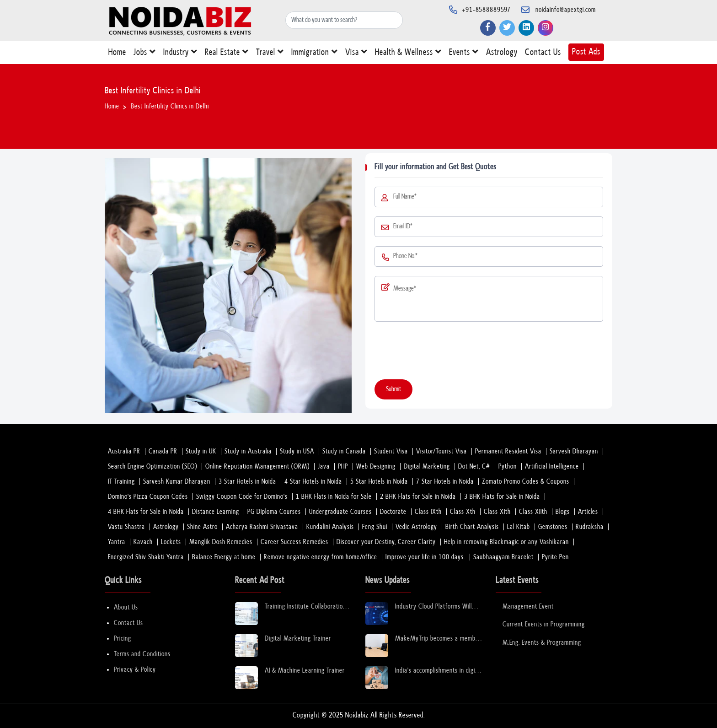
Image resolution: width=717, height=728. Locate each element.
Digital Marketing (427, 466)
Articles (588, 512)
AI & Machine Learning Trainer (305, 671)
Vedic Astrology (416, 527)
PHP (343, 466)
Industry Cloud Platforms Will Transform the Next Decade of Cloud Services (435, 607)
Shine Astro (202, 527)
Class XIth (497, 512)
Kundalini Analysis (330, 527)
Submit (393, 389)
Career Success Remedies (294, 542)
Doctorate (393, 512)
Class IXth (428, 512)
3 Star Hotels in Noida (247, 482)
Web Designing (376, 466)
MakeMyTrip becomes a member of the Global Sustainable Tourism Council (438, 639)
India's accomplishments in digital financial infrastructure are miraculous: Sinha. (439, 671)
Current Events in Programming (544, 624)
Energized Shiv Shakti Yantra (146, 557)
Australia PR (124, 451)
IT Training (121, 482)
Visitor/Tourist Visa (441, 451)
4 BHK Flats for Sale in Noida (146, 512)
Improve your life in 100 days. (425, 557)
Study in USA (297, 451)
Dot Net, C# (474, 466)
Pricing (123, 639)
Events (464, 54)
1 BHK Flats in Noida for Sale (334, 497)
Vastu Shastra (126, 527)
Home (117, 54)
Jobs (145, 54)
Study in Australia (248, 451)
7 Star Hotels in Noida (445, 482)
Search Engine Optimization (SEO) (152, 466)
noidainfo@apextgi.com (566, 10)
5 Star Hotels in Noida (379, 482)
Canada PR (163, 451)
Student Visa (391, 451)
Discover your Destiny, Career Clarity (386, 542)
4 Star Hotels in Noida (313, 482)
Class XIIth (533, 512)
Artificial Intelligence (552, 466)
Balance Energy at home (224, 557)
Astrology (502, 54)
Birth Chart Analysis (472, 527)
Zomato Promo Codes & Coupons (526, 482)
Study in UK (201, 451)
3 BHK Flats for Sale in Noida (502, 497)
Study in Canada (344, 451)
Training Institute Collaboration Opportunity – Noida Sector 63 (307, 607)
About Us (126, 607)
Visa (356, 54)
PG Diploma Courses (274, 512)
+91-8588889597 (487, 10)
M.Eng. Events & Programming (542, 643)
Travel (270, 54)
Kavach (143, 542)
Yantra (117, 542)
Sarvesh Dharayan (574, 451)
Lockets (171, 542)
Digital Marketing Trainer (298, 639)
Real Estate (227, 54)
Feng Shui (375, 527)
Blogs (563, 512)
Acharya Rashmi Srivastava (262, 527)
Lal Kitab (519, 527)
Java (324, 466)
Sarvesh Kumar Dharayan (177, 482)
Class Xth (463, 512)
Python (508, 466)
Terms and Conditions (142, 654)
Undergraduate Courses (340, 512)
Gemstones (553, 527)
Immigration (315, 54)
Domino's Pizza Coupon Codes (148, 497)
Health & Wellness (408, 54)
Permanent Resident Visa (508, 451)
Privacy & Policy (135, 670)
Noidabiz (357, 715)
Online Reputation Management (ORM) (257, 466)
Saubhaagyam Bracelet (503, 557)
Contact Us (543, 54)
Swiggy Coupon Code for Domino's (242, 497)
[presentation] (444, 352)
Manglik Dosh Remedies (221, 542)
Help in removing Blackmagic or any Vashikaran (506, 542)
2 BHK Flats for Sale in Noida (418, 497)
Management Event (528, 607)
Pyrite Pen (555, 557)
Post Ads (586, 52)
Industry (180, 54)
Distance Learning (216, 512)
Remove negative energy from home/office (321, 557)
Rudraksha (590, 527)
